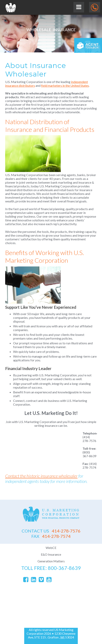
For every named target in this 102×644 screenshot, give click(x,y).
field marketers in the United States (65, 85)
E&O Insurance (51, 554)
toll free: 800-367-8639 (51, 568)
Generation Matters (51, 561)
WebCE (51, 548)
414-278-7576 (51, 531)
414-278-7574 (51, 536)
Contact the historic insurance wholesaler (41, 476)
